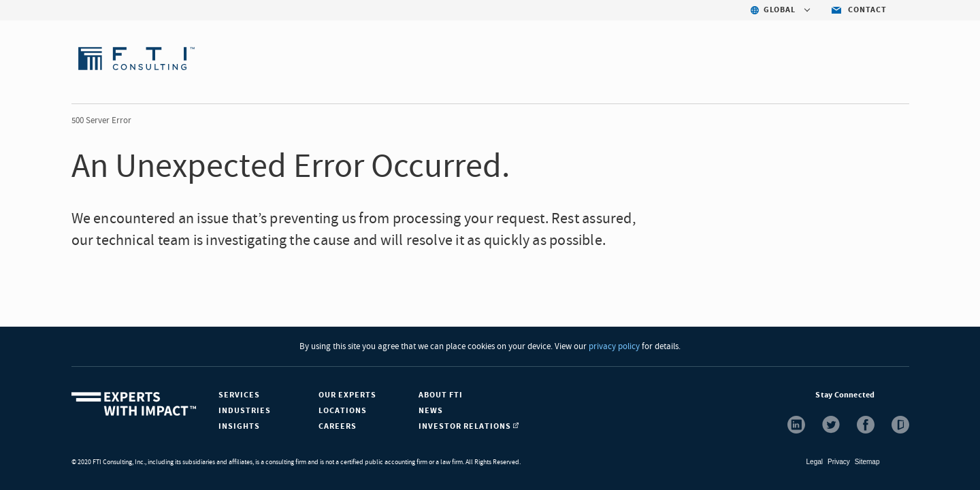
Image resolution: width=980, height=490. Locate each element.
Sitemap (867, 462)
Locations (343, 411)
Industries (245, 411)
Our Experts (347, 395)
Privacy (839, 462)
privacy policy (613, 346)
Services (239, 395)
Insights (239, 426)
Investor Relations (469, 426)
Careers (338, 426)
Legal (815, 462)
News (431, 411)
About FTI (441, 395)
